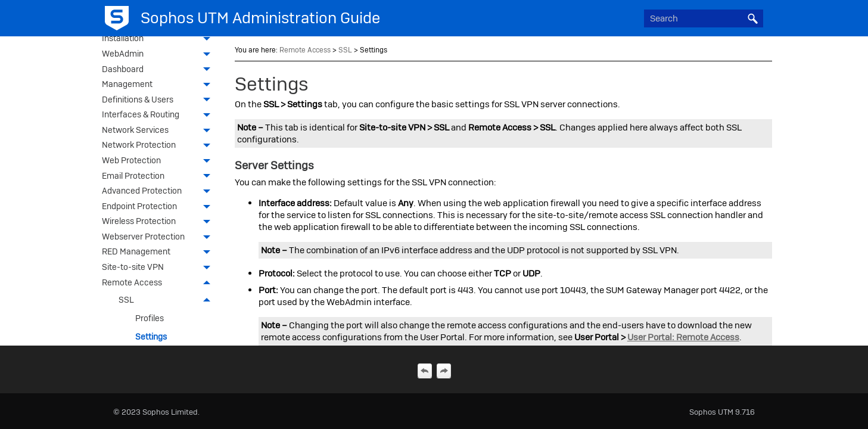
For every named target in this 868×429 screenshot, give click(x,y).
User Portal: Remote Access (683, 337)
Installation (159, 39)
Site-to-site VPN (159, 268)
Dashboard (159, 70)
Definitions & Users (159, 101)
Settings (151, 337)
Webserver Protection (159, 238)
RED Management (159, 253)
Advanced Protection (159, 192)
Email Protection (159, 177)
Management (159, 85)
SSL (167, 300)
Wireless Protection (159, 222)
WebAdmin (159, 55)
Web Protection (159, 161)
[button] (752, 18)
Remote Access (159, 284)
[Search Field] (704, 18)
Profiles (150, 318)
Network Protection (159, 146)
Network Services (159, 131)
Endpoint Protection (159, 207)
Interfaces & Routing (159, 116)
